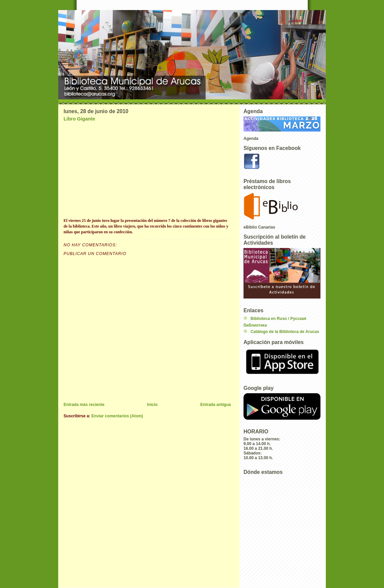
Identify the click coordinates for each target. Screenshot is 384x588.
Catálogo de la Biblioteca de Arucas (285, 332)
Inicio (153, 405)
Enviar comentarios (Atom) (117, 416)
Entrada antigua (216, 405)
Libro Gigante (79, 119)
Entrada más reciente (84, 405)
